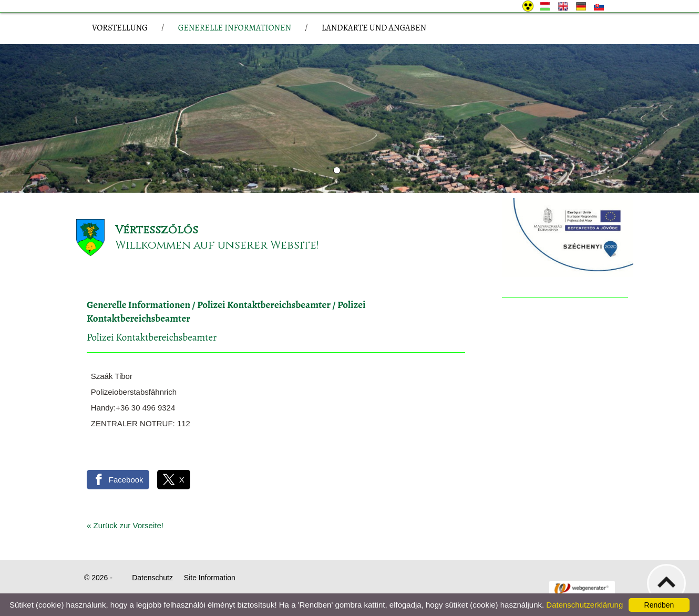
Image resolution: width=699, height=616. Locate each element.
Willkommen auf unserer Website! (217, 245)
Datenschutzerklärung (584, 605)
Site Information (210, 578)
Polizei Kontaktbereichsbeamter (264, 305)
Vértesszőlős (157, 230)
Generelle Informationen (138, 305)
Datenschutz (152, 578)
